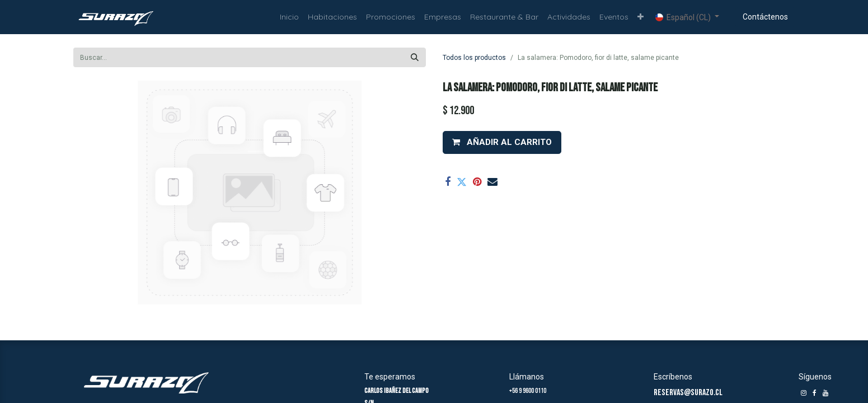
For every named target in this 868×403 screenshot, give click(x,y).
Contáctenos (765, 17)
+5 (512, 391)
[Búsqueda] (415, 57)
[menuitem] (289, 17)
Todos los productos (474, 58)
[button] (641, 17)
